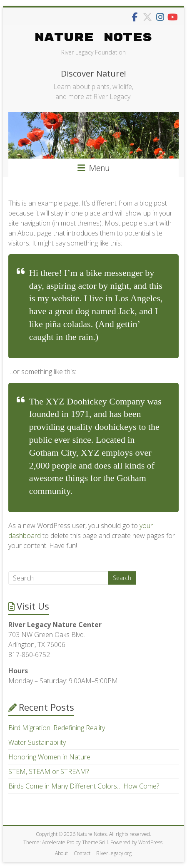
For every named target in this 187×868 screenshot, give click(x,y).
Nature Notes (93, 38)
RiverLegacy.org (114, 853)
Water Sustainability (37, 742)
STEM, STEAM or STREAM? (49, 771)
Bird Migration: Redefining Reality (57, 728)
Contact (82, 853)
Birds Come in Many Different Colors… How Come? (84, 786)
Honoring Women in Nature (49, 757)
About (61, 853)
